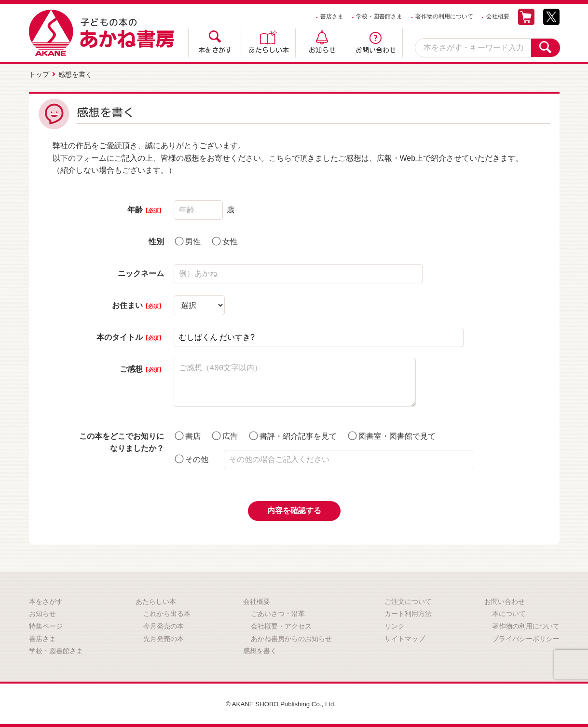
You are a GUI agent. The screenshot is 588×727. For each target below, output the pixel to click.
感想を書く (260, 650)
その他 (191, 458)
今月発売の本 (164, 625)
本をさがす (215, 50)
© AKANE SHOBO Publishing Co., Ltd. (281, 703)
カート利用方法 (408, 613)
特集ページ (46, 625)
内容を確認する (294, 510)
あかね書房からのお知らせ (291, 638)
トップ (39, 74)
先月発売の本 (164, 638)
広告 (225, 435)
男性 (188, 240)
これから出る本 (167, 613)
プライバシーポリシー (526, 638)
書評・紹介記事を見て (293, 435)
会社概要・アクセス (281, 625)
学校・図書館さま (379, 16)
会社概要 (498, 16)
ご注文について (408, 601)
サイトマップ (405, 638)
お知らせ (322, 50)
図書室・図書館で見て (392, 435)
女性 (225, 240)
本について (509, 613)
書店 (188, 435)
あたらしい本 (269, 50)
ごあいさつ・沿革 (278, 613)
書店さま (332, 16)
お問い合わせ (376, 50)
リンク (395, 625)
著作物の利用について (444, 16)
